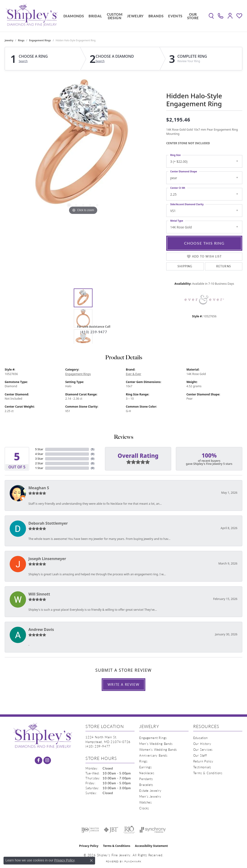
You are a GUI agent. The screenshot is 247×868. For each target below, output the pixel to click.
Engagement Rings (40, 40)
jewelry (9, 40)
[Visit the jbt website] (111, 830)
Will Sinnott (39, 594)
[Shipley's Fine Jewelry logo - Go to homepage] (32, 16)
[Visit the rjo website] (129, 830)
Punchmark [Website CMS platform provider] (133, 861)
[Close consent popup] (91, 860)
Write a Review (123, 684)
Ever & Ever (133, 374)
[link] (221, 16)
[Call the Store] (98, 746)
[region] (83, 145)
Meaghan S (39, 488)
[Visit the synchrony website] (153, 830)
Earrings (145, 767)
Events (175, 16)
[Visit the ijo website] (90, 830)
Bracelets (146, 785)
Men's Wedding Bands (156, 744)
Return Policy (203, 761)
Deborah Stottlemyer (48, 523)
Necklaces (147, 773)
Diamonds (74, 16)
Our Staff (200, 755)
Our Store (193, 16)
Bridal (95, 16)
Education (201, 738)
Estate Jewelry (150, 790)
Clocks (144, 808)
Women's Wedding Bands (158, 749)
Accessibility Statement (151, 846)
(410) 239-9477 (94, 332)
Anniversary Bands (153, 755)
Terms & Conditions (208, 773)
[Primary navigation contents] (131, 16)
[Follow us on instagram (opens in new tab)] (47, 760)
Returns (224, 266)
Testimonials (202, 767)
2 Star (39, 463)
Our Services (203, 749)
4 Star (39, 454)
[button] (211, 16)
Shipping (185, 266)
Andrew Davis (41, 629)
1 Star (39, 468)
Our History (202, 744)
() (93, 449)
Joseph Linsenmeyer (47, 559)
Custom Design (115, 16)
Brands (156, 16)
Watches (146, 802)
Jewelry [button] (135, 16)
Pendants (146, 779)
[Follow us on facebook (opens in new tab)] (39, 760)
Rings (21, 40)
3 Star (39, 459)
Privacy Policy (89, 846)
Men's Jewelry (150, 796)
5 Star (39, 449)
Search (23, 61)
